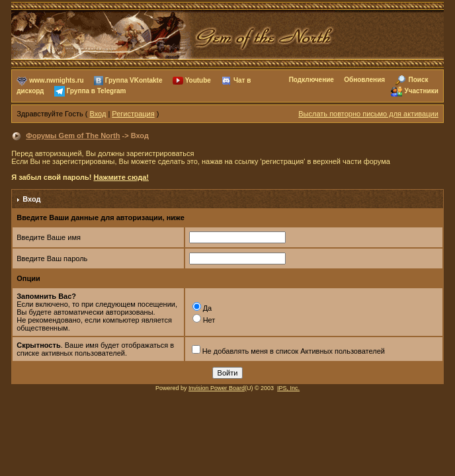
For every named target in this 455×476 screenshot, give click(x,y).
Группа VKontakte (134, 80)
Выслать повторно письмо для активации (368, 114)
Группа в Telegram (97, 91)
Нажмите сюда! (121, 177)
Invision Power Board (217, 388)
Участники (421, 91)
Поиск (419, 80)
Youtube (198, 80)
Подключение (311, 80)
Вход (98, 114)
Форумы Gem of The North (73, 136)
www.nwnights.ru (56, 80)
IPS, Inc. (288, 388)
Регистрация (133, 114)
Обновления (364, 80)
